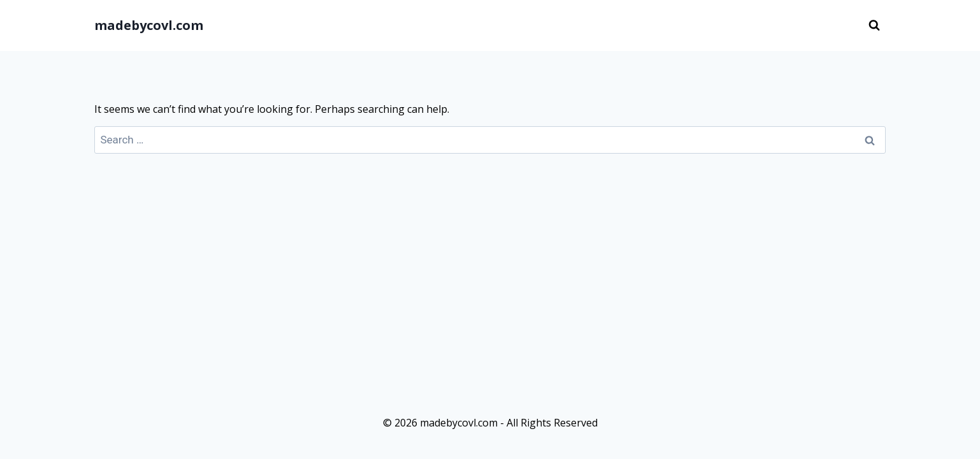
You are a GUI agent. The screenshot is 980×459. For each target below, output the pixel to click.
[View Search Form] (874, 25)
